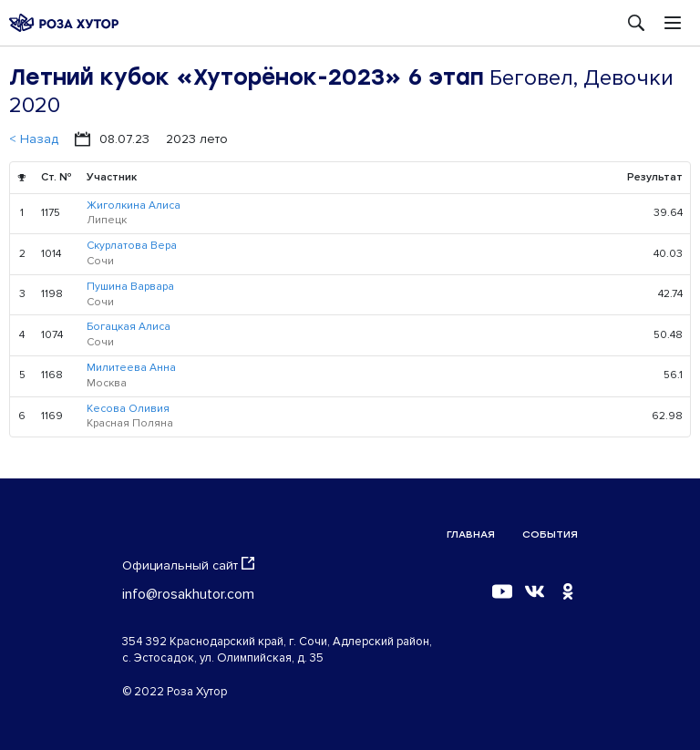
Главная (471, 534)
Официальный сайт (188, 565)
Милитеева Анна (131, 368)
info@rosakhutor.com (188, 594)
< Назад (34, 139)
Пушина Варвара (130, 287)
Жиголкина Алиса (134, 205)
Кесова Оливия (128, 409)
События (550, 534)
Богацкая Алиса (129, 327)
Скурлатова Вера (132, 246)
